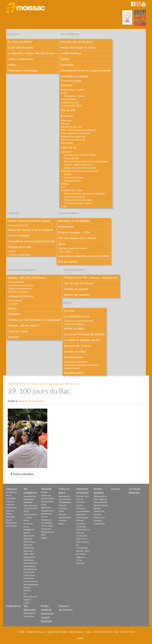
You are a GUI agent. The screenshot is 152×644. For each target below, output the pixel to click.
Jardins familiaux (71, 53)
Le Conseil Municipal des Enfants (84, 334)
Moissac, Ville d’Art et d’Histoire (27, 278)
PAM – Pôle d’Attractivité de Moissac (79, 130)
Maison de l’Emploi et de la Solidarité (30, 230)
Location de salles (75, 352)
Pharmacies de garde (71, 81)
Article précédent (22, 474)
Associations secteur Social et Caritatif (31, 241)
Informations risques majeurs (78, 203)
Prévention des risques (72, 190)
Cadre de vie (68, 147)
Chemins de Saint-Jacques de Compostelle (34, 320)
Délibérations (13, 606)
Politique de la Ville (19, 247)
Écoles (64, 93)
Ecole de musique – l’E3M (74, 232)
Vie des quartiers (74, 270)
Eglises (65, 59)
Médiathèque (66, 227)
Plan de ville (68, 110)
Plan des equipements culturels (77, 238)
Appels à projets (72, 368)
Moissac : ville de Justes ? (24, 326)
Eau (63, 187)
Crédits (80, 638)
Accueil (12, 384)
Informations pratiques (74, 76)
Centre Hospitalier (19, 236)
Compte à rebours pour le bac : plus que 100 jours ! (48, 384)
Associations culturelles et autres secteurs (84, 256)
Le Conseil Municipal (76, 316)
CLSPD (12, 251)
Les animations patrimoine (21, 285)
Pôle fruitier (67, 120)
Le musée (13, 304)
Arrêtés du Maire (74, 329)
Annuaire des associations (77, 42)
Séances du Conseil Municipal (79, 321)
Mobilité (68, 174)
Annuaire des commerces (73, 140)
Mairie (67, 302)
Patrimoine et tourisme (22, 270)
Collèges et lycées (70, 102)
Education (67, 85)
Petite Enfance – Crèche (73, 90)
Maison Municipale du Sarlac (78, 48)
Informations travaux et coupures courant (86, 71)
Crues (64, 206)
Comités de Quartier (76, 289)
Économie (67, 116)
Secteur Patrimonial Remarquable (80, 168)
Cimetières (67, 65)
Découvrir (13, 34)
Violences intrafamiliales (20, 255)
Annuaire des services (77, 346)
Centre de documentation (20, 289)
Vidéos (12, 65)
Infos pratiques (15, 301)
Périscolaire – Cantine (75, 96)
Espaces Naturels (73, 181)
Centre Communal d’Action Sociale (29, 221)
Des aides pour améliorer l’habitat (80, 155)
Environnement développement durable (80, 171)
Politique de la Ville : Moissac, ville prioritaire (91, 278)
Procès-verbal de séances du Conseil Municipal (47, 614)
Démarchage (67, 143)
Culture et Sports (68, 213)
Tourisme (66, 124)
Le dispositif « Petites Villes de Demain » (33, 53)
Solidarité (13, 213)
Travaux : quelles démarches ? (79, 165)
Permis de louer (72, 158)
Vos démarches (73, 357)
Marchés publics (74, 373)
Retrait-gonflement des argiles (78, 200)
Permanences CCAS (18, 225)
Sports (62, 244)
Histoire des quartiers (77, 295)
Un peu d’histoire (16, 282)
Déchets (65, 184)
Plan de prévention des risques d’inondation (85, 194)
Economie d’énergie (74, 178)
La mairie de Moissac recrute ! (82, 340)
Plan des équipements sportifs (73, 248)
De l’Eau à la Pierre (19, 42)
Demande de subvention (76, 362)
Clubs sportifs (65, 251)
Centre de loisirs (69, 99)
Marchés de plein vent (72, 127)
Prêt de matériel (68, 262)
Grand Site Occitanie (20, 48)
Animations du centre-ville (73, 137)
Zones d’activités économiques (76, 133)
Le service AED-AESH (72, 106)
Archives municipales (18, 292)
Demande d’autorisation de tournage (82, 365)
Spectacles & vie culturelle (74, 221)
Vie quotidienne (70, 34)
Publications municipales (23, 71)
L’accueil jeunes (31, 505)
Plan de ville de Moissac (79, 283)
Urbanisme (66, 152)
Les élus (69, 311)
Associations (99, 524)
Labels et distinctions (20, 59)
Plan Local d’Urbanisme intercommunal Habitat (86, 161)
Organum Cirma (18, 331)
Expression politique (74, 324)
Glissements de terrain (75, 197)
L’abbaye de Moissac (21, 296)
